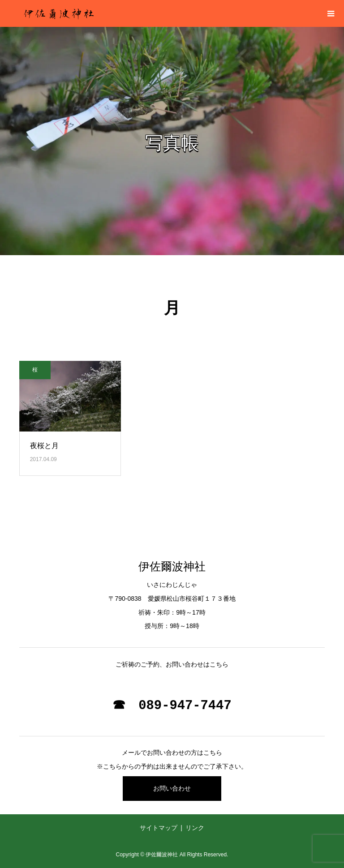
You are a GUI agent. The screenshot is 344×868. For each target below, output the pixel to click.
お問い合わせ (172, 788)
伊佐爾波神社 (172, 567)
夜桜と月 (44, 446)
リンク (195, 828)
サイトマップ (159, 828)
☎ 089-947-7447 (172, 706)
